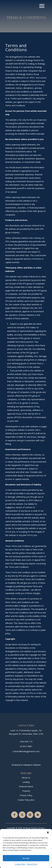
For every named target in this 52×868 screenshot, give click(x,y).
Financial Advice (26, 786)
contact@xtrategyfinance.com (26, 751)
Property (26, 791)
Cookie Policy (20, 864)
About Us (26, 778)
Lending (26, 782)
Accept (26, 858)
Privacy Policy (32, 864)
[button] (48, 832)
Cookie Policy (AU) (26, 800)
